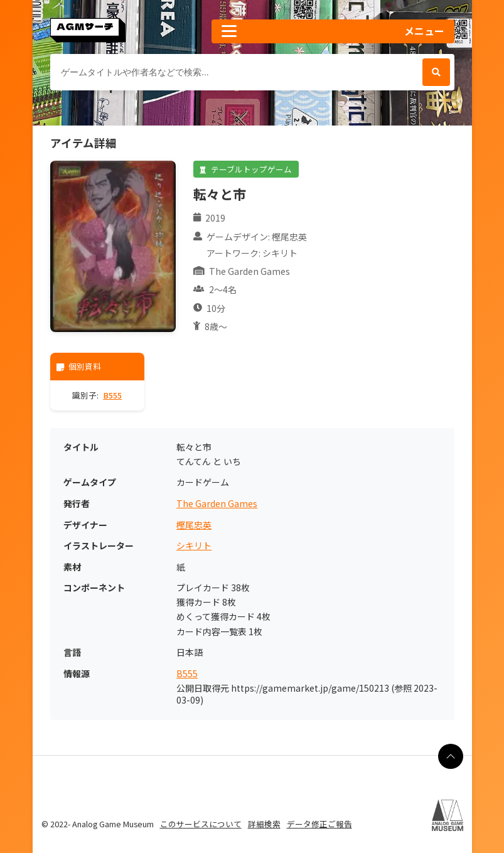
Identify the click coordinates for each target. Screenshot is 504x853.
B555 (112, 395)
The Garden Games (217, 504)
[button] (333, 31)
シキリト (194, 546)
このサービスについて (201, 824)
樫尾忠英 (194, 525)
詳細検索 (264, 824)
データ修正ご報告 (319, 824)
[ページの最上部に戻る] (451, 756)
